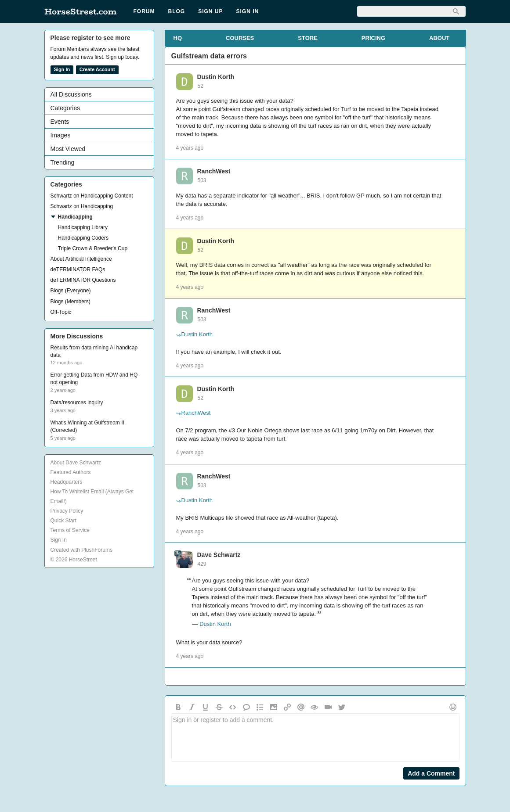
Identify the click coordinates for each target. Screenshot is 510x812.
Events (60, 122)
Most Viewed (68, 149)
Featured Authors (71, 472)
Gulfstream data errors (209, 56)
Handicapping (75, 217)
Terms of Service (70, 530)
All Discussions (71, 94)
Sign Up (210, 11)
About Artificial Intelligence (81, 259)
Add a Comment (431, 773)
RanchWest (214, 171)
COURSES (240, 38)
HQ (178, 38)
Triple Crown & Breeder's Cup (93, 248)
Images (61, 135)
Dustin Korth (216, 77)
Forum (144, 11)
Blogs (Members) (71, 302)
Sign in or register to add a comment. (315, 737)
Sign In (248, 11)
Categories (65, 108)
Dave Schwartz (219, 555)
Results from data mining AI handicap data (94, 351)
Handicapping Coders (83, 238)
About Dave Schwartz (76, 463)
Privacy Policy (67, 511)
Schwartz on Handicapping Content (92, 196)
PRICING (373, 38)
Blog (177, 11)
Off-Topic (61, 312)
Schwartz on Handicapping (82, 206)
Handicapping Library (83, 227)
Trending (63, 162)
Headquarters (67, 482)
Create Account (97, 69)
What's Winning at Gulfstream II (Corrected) (87, 426)
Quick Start (63, 521)
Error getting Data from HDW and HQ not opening (94, 379)
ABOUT (439, 38)
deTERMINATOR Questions (83, 280)
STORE (308, 38)
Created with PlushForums (81, 550)
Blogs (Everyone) (71, 291)
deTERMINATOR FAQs (78, 269)
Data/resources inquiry (77, 402)
